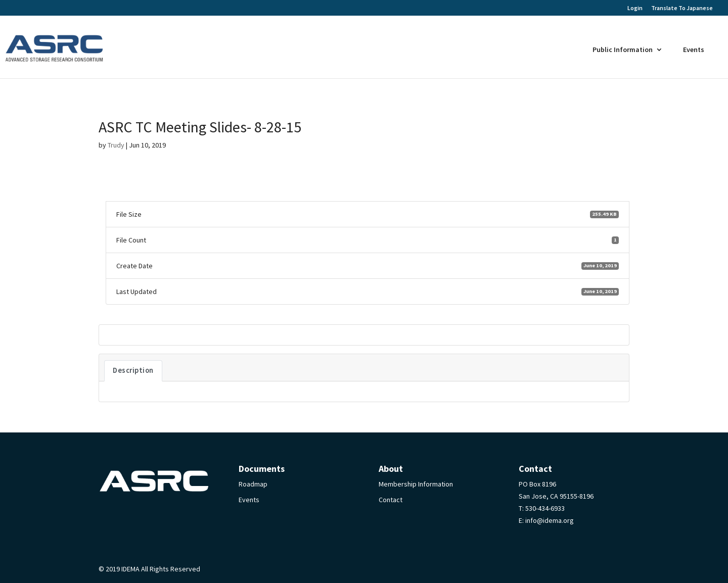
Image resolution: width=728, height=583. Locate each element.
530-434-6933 (545, 508)
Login (635, 8)
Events (694, 50)
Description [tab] (133, 370)
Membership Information (416, 484)
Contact (391, 500)
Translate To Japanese (682, 8)
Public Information (623, 50)
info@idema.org (550, 520)
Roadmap (253, 484)
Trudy (116, 145)
